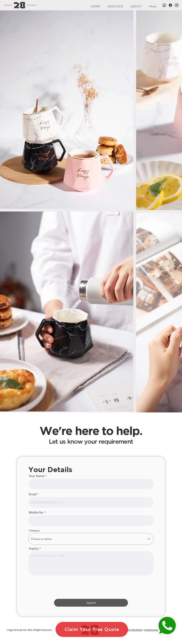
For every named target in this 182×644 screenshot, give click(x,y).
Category (34, 530)
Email (33, 494)
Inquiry (34, 548)
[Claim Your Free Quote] (92, 629)
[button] (115, 5)
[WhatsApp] (164, 5)
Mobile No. (36, 512)
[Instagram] (177, 5)
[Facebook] (170, 5)
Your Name (37, 476)
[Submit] (91, 603)
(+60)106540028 (134, 630)
